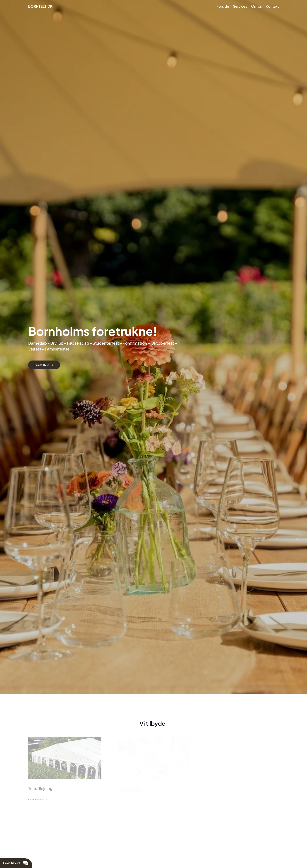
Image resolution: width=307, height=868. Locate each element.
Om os (256, 6)
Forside (223, 6)
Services (240, 6)
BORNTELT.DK (40, 6)
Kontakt (272, 6)
